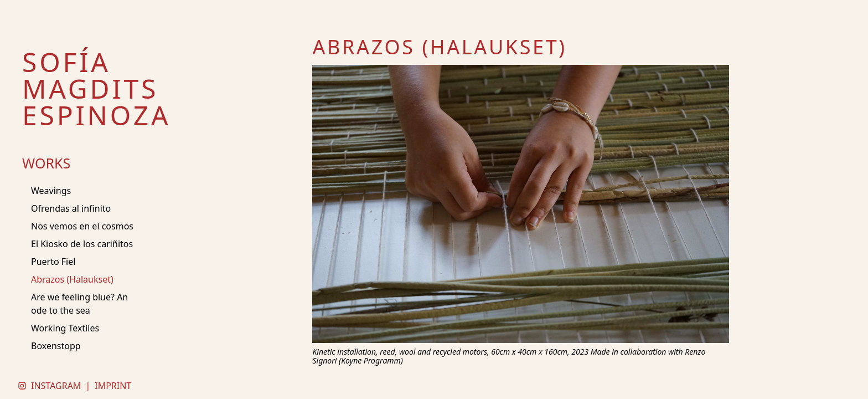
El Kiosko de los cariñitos (82, 244)
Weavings (51, 191)
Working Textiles (65, 328)
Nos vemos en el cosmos (82, 226)
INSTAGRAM (56, 386)
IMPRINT (113, 386)
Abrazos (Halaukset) (72, 279)
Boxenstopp (56, 346)
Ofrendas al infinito (71, 208)
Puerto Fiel (53, 262)
